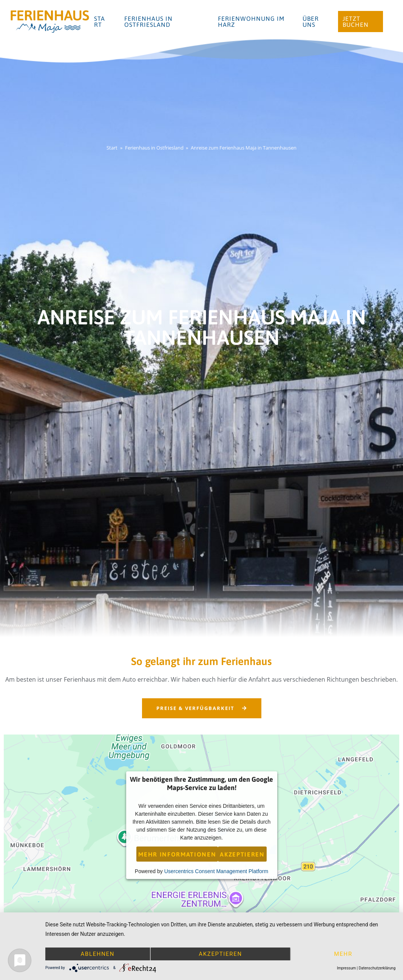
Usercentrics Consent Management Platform (216, 871)
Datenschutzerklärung (377, 968)
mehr (343, 954)
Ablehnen (97, 954)
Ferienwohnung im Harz (251, 22)
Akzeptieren (242, 854)
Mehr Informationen (177, 854)
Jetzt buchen (356, 22)
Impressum (346, 968)
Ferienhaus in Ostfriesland (148, 22)
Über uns (311, 22)
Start (100, 22)
